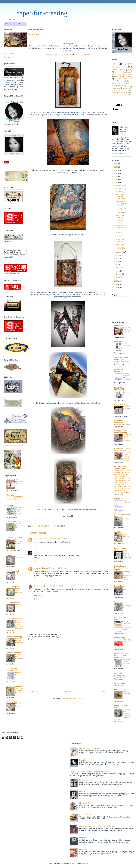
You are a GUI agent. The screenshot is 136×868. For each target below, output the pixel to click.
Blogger (85, 863)
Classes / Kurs (11, 24)
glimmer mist (115, 95)
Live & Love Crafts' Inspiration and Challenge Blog (121, 656)
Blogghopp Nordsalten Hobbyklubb (121, 196)
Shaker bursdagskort (127, 606)
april (118, 268)
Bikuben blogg (120, 326)
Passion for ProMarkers (119, 370)
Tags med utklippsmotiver (19, 525)
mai (118, 265)
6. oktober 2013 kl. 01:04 (47, 552)
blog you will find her (83, 55)
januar (119, 277)
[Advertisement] (68, 666)
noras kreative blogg (42, 539)
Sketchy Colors (120, 690)
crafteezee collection (122, 79)
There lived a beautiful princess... (19, 690)
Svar (35, 545)
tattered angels (117, 90)
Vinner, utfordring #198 (122, 424)
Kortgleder (118, 673)
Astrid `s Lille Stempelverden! (13, 669)
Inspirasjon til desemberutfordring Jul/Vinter (127, 576)
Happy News (84, 760)
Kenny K (82, 791)
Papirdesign (117, 70)
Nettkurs (22, 24)
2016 (116, 173)
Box (114, 64)
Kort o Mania (119, 586)
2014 (116, 180)
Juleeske (119, 233)
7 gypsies (122, 93)
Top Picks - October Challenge (127, 661)
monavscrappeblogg (14, 637)
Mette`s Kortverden (14, 653)
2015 (116, 177)
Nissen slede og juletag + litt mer (121, 203)
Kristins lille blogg (13, 522)
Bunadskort (83, 838)
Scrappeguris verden (14, 619)
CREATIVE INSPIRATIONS (120, 388)
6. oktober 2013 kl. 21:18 (54, 586)
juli (117, 258)
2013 (116, 183)
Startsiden (68, 691)
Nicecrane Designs (41, 568)
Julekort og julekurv (120, 240)
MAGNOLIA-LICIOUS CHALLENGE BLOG (122, 450)
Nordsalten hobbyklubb (119, 422)
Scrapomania (119, 602)
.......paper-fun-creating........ (43, 13)
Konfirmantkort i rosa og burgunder (127, 330)
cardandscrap (120, 683)
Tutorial (127, 83)
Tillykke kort (19, 557)
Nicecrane (119, 236)
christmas (126, 88)
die (129, 93)
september (120, 252)
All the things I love (14, 587)
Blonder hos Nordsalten (121, 217)
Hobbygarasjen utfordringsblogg (121, 432)
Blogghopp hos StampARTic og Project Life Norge (89, 772)
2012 (116, 281)
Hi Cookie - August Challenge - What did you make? (127, 456)
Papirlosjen (119, 499)
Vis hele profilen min (119, 154)
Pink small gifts (85, 803)
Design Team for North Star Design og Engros (122, 568)
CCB (114, 81)
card (113, 86)
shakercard (125, 95)
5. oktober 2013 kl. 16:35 (59, 539)
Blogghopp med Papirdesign (89, 748)
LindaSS (125, 127)
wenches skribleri (13, 479)
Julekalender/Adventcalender (121, 228)
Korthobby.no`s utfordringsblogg (121, 549)
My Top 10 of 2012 (86, 815)
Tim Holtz (10, 495)
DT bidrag (128, 77)
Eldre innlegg (101, 691)
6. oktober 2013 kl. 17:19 (58, 568)
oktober (119, 192)
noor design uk (124, 86)
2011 (116, 284)
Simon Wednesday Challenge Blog (121, 358)
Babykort (126, 518)
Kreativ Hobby (120, 638)
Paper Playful (119, 341)
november (120, 189)
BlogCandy (83, 849)
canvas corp (116, 88)
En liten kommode (86, 780)
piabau (9, 555)
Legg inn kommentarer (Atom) (73, 699)
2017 (116, 170)
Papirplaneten (120, 532)
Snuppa (18, 605)
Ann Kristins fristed (14, 603)
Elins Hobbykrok (13, 571)
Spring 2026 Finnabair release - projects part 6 (19, 511)
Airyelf (72, 863)
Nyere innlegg (35, 691)
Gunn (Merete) (39, 586)
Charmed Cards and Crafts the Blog (14, 538)
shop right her (65, 55)
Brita (36, 552)
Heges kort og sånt (14, 702)
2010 (116, 287)
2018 (116, 167)
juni (118, 261)
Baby (130, 70)
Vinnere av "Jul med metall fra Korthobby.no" (127, 556)
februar (119, 274)
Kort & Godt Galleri (122, 405)
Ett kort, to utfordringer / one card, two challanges (97, 826)
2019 (116, 164)
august (119, 255)
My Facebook (9, 54)
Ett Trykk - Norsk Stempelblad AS (121, 467)
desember (120, 185)
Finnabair (10, 505)
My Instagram (9, 57)
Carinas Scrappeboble (15, 686)
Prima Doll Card (120, 222)
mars (118, 271)
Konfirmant (118, 77)
